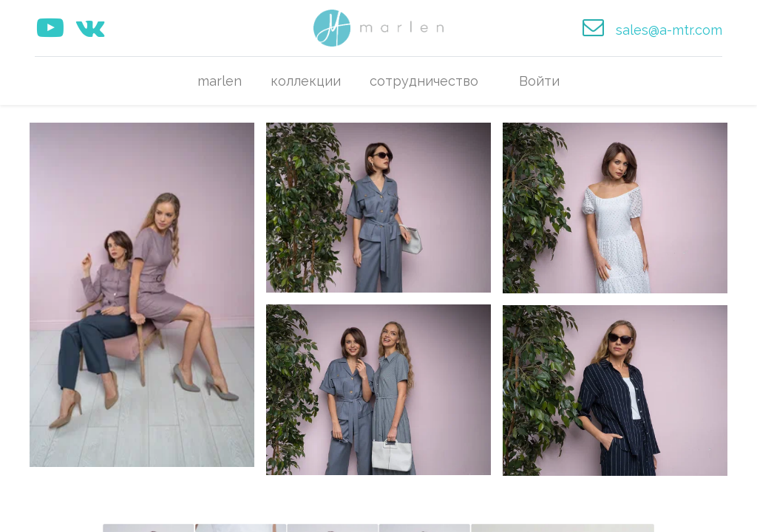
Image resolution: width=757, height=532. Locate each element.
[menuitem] (220, 81)
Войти (539, 81)
